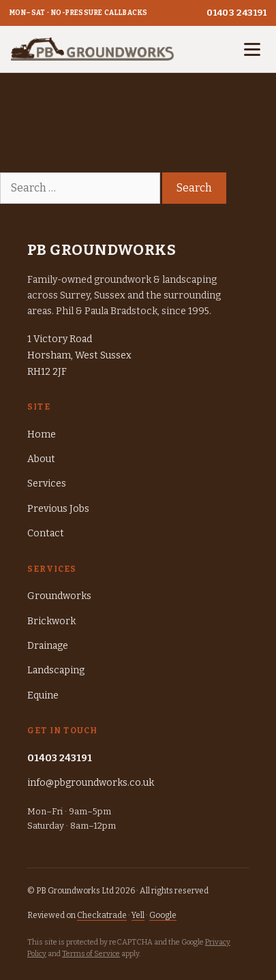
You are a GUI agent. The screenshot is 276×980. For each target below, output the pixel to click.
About (41, 459)
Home (42, 434)
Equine (43, 695)
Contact (46, 533)
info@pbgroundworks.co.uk (91, 783)
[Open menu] (252, 49)
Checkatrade (102, 915)
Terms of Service (91, 954)
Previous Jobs (58, 509)
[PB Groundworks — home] (92, 49)
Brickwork (51, 621)
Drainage (48, 646)
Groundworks (59, 596)
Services (47, 484)
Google (163, 915)
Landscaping (56, 670)
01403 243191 (236, 13)
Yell (138, 915)
